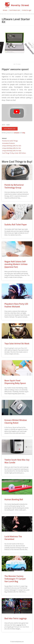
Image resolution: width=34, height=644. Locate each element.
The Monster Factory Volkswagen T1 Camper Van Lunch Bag (15, 579)
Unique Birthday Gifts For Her (11, 148)
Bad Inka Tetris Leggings (16, 618)
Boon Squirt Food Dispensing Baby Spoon (15, 382)
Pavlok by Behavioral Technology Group (14, 186)
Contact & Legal (27, 10)
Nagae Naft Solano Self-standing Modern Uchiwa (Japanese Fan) (16, 264)
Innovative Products (8, 143)
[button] (10, 129)
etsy (24, 133)
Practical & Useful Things (10, 141)
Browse (5, 10)
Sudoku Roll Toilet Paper (16, 225)
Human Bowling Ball (14, 499)
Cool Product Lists (15, 10)
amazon (17, 133)
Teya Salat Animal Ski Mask (17, 344)
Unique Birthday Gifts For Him (12, 146)
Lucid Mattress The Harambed (13, 538)
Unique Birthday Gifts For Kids (12, 151)
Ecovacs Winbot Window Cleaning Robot (16, 421)
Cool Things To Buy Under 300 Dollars (14, 153)
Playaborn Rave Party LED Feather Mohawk (16, 305)
